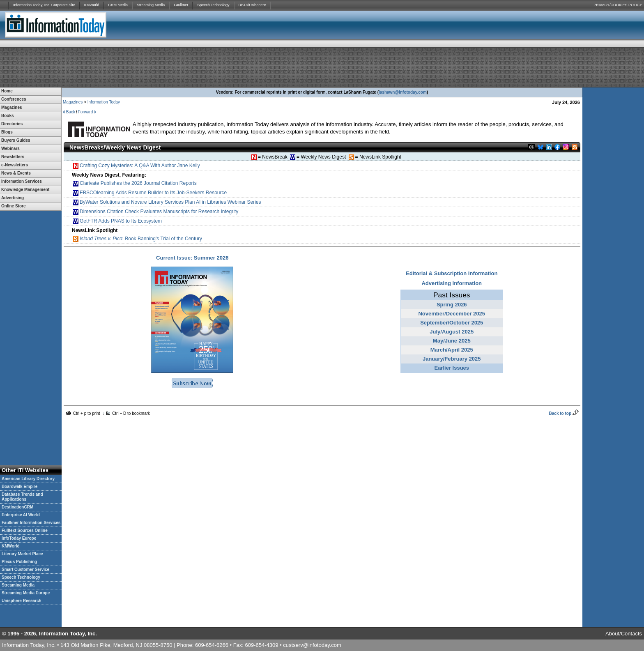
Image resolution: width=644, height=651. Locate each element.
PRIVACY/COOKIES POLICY (618, 5)
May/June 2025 (452, 341)
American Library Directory (28, 479)
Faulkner (181, 5)
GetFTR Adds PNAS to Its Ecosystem (117, 221)
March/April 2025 (452, 350)
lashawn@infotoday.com (403, 92)
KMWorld (92, 5)
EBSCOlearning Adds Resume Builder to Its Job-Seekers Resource (150, 193)
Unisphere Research (22, 601)
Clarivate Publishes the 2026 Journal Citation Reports (135, 183)
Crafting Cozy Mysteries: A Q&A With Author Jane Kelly (137, 166)
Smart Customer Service (25, 569)
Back (71, 112)
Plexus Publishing (19, 562)
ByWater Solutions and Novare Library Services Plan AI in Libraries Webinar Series (167, 202)
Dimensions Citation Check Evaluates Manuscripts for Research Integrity (156, 212)
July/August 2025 (452, 332)
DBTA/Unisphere (252, 5)
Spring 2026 (452, 305)
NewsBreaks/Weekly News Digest (115, 147)
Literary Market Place (22, 554)
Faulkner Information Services (31, 523)
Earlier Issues (452, 368)
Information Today (104, 102)
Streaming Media (151, 5)
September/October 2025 (452, 323)
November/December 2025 (452, 314)
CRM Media (118, 5)
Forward (86, 112)
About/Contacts (624, 634)
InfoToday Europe (19, 538)
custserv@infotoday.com (312, 645)
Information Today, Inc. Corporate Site (44, 5)
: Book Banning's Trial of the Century (138, 239)
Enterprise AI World (21, 515)
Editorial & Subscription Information (452, 273)
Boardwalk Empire (20, 487)
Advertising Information (452, 283)
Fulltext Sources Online (25, 530)
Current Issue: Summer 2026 (192, 258)
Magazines (73, 102)
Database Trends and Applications (22, 497)
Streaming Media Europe (26, 593)
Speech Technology (213, 5)
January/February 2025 (452, 359)
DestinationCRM (17, 507)
